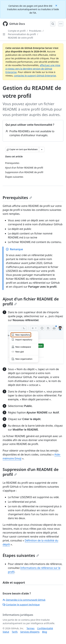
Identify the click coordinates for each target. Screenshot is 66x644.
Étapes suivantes (21, 555)
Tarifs (15, 632)
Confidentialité (45, 628)
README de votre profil (20, 38)
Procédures (35, 31)
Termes (31, 628)
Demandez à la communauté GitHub (24, 600)
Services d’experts (30, 632)
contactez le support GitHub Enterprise (35, 76)
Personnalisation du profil (22, 34)
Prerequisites (17, 197)
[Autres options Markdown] (42, 149)
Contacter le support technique (21, 605)
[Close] (57, 5)
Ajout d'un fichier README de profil (31, 301)
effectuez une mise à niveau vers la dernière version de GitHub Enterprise (33, 69)
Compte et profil (17, 31)
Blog (45, 632)
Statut (6, 632)
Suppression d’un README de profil (31, 472)
